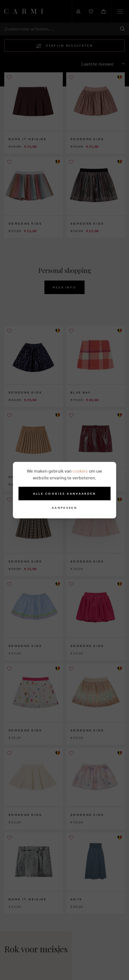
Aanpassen (64, 508)
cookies (80, 471)
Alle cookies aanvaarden (65, 494)
